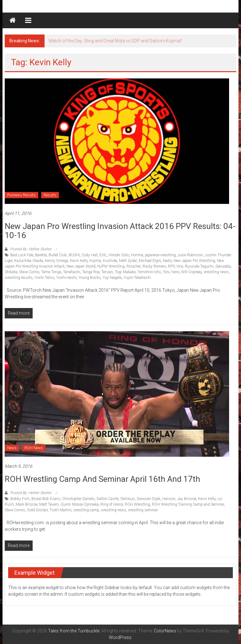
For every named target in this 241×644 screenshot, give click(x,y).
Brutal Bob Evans (46, 499)
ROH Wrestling (137, 504)
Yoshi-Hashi (66, 278)
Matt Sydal (128, 261)
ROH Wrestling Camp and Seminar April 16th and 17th (102, 479)
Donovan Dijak (149, 499)
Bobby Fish (20, 499)
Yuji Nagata (112, 278)
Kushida (110, 261)
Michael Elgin (150, 261)
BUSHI (74, 255)
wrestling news (216, 272)
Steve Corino (29, 272)
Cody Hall (90, 255)
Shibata (11, 272)
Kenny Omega (56, 261)
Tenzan (107, 272)
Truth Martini (61, 510)
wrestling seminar (143, 510)
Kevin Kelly (79, 261)
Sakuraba (223, 266)
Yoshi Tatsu (44, 278)
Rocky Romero (154, 266)
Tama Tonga (51, 272)
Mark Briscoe (27, 504)
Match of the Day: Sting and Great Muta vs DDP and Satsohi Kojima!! (115, 41)
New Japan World (81, 266)
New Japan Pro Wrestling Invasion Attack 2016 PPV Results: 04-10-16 (120, 231)
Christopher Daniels (78, 499)
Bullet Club (58, 255)
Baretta (41, 255)
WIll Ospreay (191, 272)
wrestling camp (86, 510)
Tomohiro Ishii (149, 272)
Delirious (128, 499)
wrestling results (19, 278)
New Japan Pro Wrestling (194, 261)
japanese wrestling (160, 255)
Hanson (169, 499)
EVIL (103, 255)
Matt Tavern (49, 504)
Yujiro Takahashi (137, 278)
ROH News (34, 448)
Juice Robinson (190, 255)
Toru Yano (171, 272)
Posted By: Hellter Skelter (31, 249)
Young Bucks (90, 278)
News (12, 448)
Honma (137, 255)
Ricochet (134, 266)
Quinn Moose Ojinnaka (80, 504)
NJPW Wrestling (111, 266)
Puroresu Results (21, 195)
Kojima (95, 261)
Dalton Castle (108, 499)
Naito (167, 261)
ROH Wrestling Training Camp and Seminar (188, 504)
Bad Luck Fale (22, 255)
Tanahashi (72, 272)
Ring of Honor (112, 504)
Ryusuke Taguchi (199, 266)
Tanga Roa (91, 272)
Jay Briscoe (187, 499)
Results (50, 195)
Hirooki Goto (119, 255)
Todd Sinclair (37, 510)
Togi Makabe (125, 272)
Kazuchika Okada (29, 261)
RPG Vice (175, 266)
